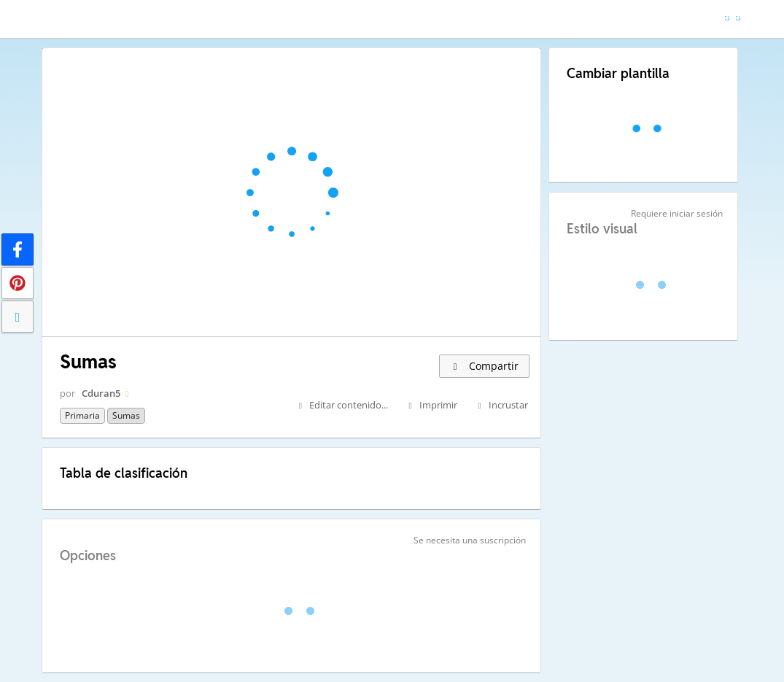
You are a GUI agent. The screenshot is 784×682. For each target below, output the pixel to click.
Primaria (82, 415)
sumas (126, 415)
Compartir (484, 366)
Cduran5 (101, 393)
